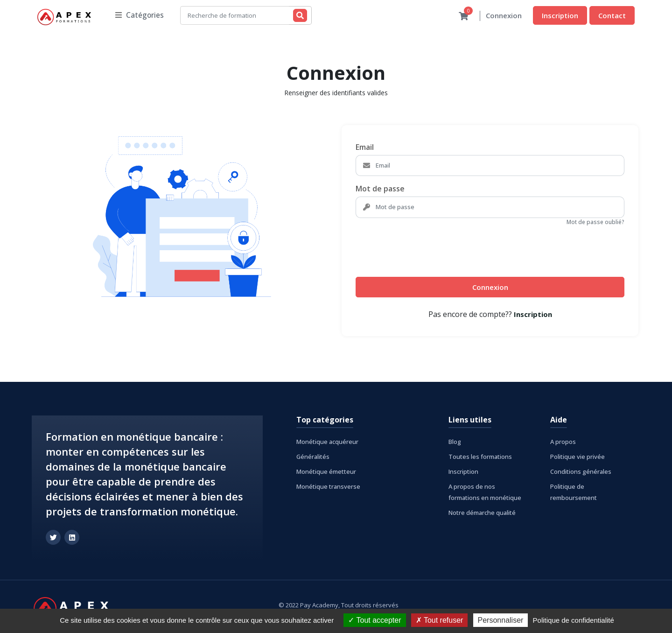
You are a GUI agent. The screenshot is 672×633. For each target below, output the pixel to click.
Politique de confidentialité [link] (574, 620)
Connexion (504, 16)
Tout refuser (440, 620)
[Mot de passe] (499, 208)
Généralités (313, 457)
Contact (612, 15)
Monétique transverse (328, 487)
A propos (563, 442)
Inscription (560, 15)
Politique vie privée (577, 457)
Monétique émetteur (326, 472)
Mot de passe (380, 189)
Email (365, 148)
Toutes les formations (480, 457)
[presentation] (427, 248)
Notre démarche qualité (482, 513)
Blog (455, 442)
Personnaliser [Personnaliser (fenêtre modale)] (501, 620)
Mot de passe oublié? (595, 222)
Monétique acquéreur (327, 442)
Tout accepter (374, 620)
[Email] (499, 166)
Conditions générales (581, 472)
